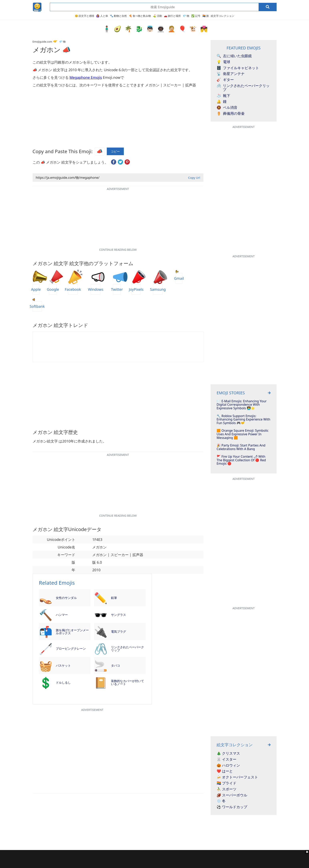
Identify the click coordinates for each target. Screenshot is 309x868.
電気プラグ (118, 631)
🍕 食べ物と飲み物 (140, 16)
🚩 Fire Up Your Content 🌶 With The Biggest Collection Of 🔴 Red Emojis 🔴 (241, 460)
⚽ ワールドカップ (232, 807)
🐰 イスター (226, 759)
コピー (115, 151)
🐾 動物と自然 (118, 16)
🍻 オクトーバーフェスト (237, 777)
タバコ (115, 665)
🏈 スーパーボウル (232, 795)
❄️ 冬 (221, 801)
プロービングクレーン (71, 648)
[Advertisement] (155, 859)
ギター (225, 80)
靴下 (223, 96)
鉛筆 (114, 598)
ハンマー (62, 615)
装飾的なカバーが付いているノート (127, 682)
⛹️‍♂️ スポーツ (226, 789)
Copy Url (194, 178)
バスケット (63, 665)
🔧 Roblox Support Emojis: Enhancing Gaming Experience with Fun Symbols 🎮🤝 (243, 420)
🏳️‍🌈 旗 (206, 16)
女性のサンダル (66, 598)
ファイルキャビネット (238, 68)
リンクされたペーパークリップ (127, 649)
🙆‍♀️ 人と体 (102, 16)
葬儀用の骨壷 (231, 114)
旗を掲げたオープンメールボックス (72, 632)
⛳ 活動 (157, 16)
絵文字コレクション (222, 16)
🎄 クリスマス (228, 753)
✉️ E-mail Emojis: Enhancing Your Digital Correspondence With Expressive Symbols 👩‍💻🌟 (242, 405)
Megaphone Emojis (86, 77)
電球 (223, 62)
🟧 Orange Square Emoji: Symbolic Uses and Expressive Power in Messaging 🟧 (242, 434)
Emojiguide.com (42, 42)
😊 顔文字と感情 (84, 16)
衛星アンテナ (231, 74)
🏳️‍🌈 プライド (226, 783)
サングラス (118, 615)
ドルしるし (63, 682)
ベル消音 (227, 108)
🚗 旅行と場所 (172, 16)
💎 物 (186, 16)
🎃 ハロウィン (228, 765)
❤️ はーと (225, 771)
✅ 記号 (196, 16)
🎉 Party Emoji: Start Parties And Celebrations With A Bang (241, 447)
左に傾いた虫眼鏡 (234, 56)
